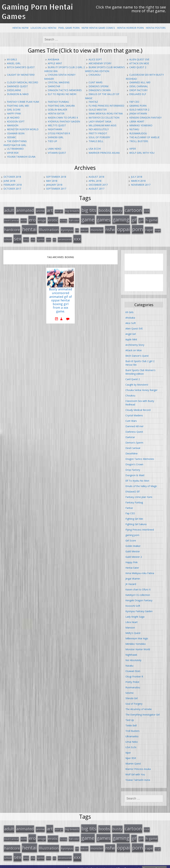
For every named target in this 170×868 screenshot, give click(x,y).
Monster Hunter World (23, 129)
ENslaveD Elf (138, 94)
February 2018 (13, 185)
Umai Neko (54, 149)
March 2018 (138, 181)
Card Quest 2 (138, 67)
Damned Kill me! (140, 82)
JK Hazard (13, 118)
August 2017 (96, 189)
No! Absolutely (99, 129)
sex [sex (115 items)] (18, 237)
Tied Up (52, 141)
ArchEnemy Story (100, 63)
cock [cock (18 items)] (147, 211)
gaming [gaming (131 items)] (121, 218)
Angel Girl (14, 63)
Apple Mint (55, 63)
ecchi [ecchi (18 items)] (24, 219)
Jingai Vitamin (138, 113)
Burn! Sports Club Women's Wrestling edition (140, 370)
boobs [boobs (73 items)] (104, 210)
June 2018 (9, 181)
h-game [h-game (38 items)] (152, 219)
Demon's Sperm (98, 86)
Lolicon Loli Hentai (43, 28)
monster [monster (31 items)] (97, 228)
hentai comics (105, 864)
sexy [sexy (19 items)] (26, 237)
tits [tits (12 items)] (54, 238)
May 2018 (52, 181)
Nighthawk (55, 129)
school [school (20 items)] (8, 237)
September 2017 (56, 189)
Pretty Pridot (98, 133)
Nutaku (134, 129)
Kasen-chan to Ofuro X (63, 118)
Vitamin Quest (57, 153)
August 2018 (96, 177)
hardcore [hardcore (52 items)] (12, 228)
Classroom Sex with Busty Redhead (140, 401)
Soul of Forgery (99, 137)
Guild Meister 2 (139, 110)
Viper (133, 149)
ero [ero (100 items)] (32, 219)
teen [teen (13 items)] (49, 237)
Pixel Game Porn (69, 28)
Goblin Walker (57, 110)
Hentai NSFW (20, 28)
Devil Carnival (139, 86)
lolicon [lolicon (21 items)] (84, 228)
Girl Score (14, 110)
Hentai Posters (156, 28)
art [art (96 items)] (50, 210)
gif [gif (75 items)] (134, 219)
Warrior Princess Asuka (104, 153)
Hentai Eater (56, 113)
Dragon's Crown (100, 90)
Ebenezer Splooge (154, 864)
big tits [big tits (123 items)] (89, 210)
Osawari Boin (16, 133)
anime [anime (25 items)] (40, 210)
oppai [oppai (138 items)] (123, 228)
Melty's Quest (57, 125)
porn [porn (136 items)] (138, 228)
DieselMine (14, 90)
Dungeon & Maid (18, 94)
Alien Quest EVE (139, 59)
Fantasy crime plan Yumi (23, 102)
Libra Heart (137, 121)
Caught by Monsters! (21, 75)
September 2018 (56, 177)
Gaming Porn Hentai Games (37, 11)
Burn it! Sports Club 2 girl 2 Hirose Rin (140, 361)
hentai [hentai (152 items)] (29, 228)
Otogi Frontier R (59, 133)
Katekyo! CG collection (104, 118)
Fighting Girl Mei (18, 106)
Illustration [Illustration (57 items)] (49, 228)
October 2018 (12, 177)
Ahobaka (53, 59)
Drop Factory (138, 90)
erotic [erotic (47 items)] (53, 219)
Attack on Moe (139, 63)
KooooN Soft (16, 121)
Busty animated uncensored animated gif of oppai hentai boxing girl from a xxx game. (61, 298)
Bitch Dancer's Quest (21, 67)
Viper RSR (13, 153)
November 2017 (141, 185)
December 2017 (98, 185)
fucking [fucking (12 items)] (63, 220)
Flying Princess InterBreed (106, 106)
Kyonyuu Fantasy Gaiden (64, 121)
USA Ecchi (95, 149)
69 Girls (12, 59)
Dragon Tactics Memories (65, 90)
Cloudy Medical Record (23, 82)
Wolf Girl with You (142, 153)
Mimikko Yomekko (141, 125)
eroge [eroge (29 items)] (42, 219)
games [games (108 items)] (104, 219)
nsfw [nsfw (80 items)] (110, 228)
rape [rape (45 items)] (149, 228)
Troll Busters (139, 141)
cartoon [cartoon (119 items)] (133, 210)
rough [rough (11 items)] (158, 229)
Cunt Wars (96, 82)
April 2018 (95, 181)
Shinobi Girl (56, 137)
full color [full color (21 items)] (74, 219)
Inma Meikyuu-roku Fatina (106, 113)
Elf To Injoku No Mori (62, 94)
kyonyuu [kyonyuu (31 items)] (67, 228)
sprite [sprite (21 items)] (41, 237)
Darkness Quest (17, 86)
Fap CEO (134, 102)
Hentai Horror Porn (130, 28)
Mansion (13, 125)
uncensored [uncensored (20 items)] (65, 237)
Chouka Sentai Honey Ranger (141, 388)
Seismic (12, 137)
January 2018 (54, 185)
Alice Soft (95, 59)
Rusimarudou (138, 133)
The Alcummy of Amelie (144, 137)
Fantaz (93, 102)
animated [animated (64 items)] (25, 210)
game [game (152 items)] (88, 218)
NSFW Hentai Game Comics (98, 28)
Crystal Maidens (59, 82)
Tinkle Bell (96, 141)
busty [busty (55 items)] (117, 210)
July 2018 (137, 177)
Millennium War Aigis (103, 125)
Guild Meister (98, 110)
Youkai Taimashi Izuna (21, 157)
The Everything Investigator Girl (143, 712)
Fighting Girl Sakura (61, 106)
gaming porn (138, 106)
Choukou (95, 75)
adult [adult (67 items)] (9, 210)
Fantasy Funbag (58, 102)
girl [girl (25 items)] (141, 219)
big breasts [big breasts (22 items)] (72, 211)
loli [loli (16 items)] (77, 229)
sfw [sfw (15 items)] (33, 237)
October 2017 (12, 189)
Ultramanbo (15, 149)
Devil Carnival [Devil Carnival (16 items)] (11, 219)
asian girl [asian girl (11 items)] (59, 211)
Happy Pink (14, 113)
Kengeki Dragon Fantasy (145, 118)
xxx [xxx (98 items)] (77, 237)
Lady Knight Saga (100, 121)
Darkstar (54, 86)
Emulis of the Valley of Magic (141, 484)
